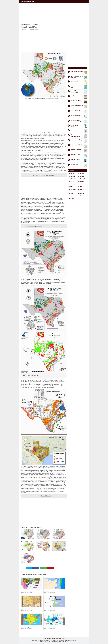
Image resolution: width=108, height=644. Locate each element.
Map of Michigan (81, 187)
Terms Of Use (58, 639)
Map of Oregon (81, 193)
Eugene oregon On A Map (76, 140)
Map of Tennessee (82, 196)
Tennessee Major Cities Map (77, 145)
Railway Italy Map (74, 81)
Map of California (72, 176)
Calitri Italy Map (74, 164)
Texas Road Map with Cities (77, 106)
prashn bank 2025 (65, 642)
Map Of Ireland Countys (76, 115)
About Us (63, 639)
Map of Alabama (71, 174)
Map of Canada (81, 176)
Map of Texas (24, 30)
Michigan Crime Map (75, 159)
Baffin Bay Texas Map (49, 591)
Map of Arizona (81, 174)
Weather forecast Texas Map (50, 627)
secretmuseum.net (25, 379)
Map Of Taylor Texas (26, 609)
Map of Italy (70, 187)
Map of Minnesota (72, 189)
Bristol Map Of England (76, 111)
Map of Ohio (70, 193)
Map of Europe (71, 181)
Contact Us (49, 639)
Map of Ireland (81, 184)
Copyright (53, 639)
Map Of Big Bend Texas (76, 101)
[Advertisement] (54, 14)
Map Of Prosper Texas (75, 96)
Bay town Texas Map (75, 155)
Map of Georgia (71, 184)
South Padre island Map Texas (51, 609)
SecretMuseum (27, 2)
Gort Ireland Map (74, 130)
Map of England (81, 179)
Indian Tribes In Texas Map (27, 591)
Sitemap (45, 639)
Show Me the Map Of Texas (27, 627)
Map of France (81, 181)
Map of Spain (71, 196)
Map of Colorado (71, 179)
